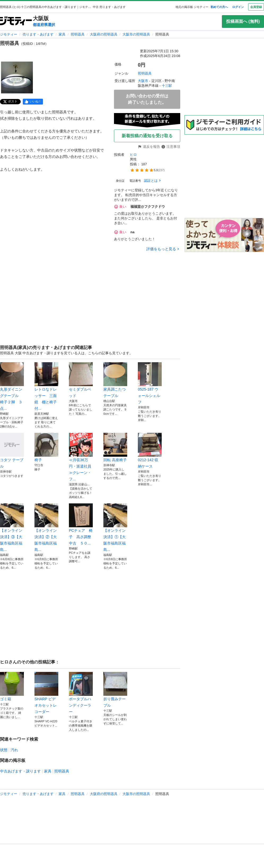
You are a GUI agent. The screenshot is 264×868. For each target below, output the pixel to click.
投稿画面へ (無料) (243, 21)
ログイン (238, 7)
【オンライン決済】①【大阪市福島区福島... (115, 528)
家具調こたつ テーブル (115, 380)
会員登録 (256, 7)
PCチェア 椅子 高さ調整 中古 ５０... (81, 524)
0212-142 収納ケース (150, 451)
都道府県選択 (44, 25)
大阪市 (143, 81)
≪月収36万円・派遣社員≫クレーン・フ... (81, 457)
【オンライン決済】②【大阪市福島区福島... (46, 528)
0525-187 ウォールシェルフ (150, 383)
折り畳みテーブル (115, 690)
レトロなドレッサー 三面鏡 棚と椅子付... (46, 386)
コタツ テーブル (12, 451)
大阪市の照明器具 (136, 34)
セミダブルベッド (81, 380)
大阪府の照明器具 (104, 34)
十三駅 (167, 86)
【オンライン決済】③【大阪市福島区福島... (12, 528)
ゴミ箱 (12, 686)
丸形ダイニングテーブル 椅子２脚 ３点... (12, 386)
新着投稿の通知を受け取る (147, 136)
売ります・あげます (38, 34)
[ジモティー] (16, 21)
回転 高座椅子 (115, 447)
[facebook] (33, 102)
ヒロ (133, 155)
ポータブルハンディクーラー (81, 693)
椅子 (46, 447)
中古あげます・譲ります (20, 771)
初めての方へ (219, 7)
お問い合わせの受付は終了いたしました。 (147, 99)
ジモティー (9, 34)
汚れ (14, 750)
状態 (4, 750)
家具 (62, 34)
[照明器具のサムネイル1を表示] (17, 77)
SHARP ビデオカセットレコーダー (46, 693)
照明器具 (78, 34)
